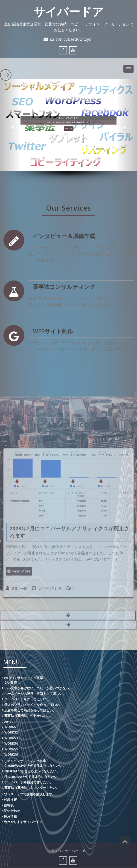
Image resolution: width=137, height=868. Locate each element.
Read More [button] (69, 129)
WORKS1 (11, 727)
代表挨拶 (10, 800)
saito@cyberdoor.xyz (71, 39)
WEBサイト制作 (53, 331)
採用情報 (10, 816)
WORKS (10, 722)
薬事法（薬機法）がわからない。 (29, 716)
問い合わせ (12, 811)
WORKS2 (11, 732)
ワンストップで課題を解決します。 (30, 794)
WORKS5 (11, 749)
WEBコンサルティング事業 (23, 678)
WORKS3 (11, 738)
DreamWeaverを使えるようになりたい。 (35, 765)
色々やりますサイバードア (23, 822)
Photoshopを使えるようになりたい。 (32, 777)
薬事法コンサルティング (64, 287)
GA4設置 (11, 682)
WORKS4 (11, 743)
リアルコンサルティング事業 (25, 761)
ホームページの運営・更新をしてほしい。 (35, 694)
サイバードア (68, 12)
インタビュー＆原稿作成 (64, 236)
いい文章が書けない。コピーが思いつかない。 (38, 688)
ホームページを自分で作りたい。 (29, 782)
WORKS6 (11, 754)
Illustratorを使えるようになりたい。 (32, 771)
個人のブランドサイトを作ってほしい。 (33, 705)
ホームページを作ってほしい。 (27, 699)
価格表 (9, 805)
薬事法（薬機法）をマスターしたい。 (32, 788)
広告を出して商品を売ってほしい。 (30, 710)
